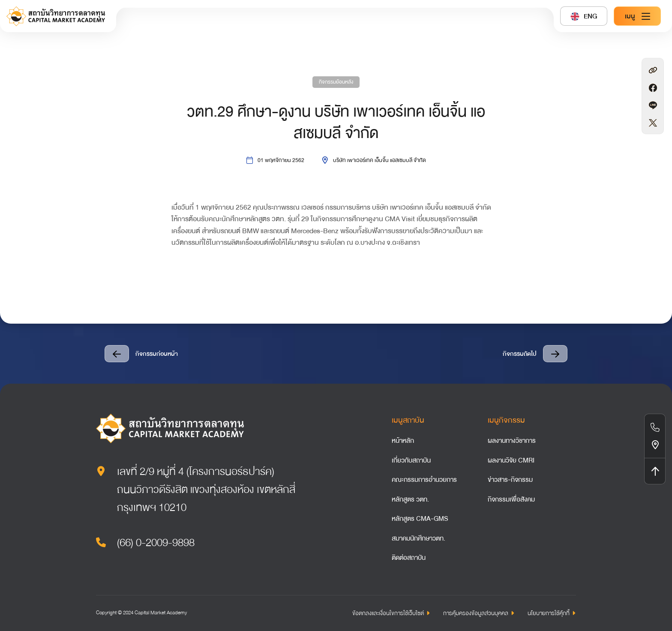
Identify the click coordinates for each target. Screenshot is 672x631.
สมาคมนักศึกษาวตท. (418, 538)
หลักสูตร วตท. (410, 499)
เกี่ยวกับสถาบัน (411, 460)
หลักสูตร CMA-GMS (420, 519)
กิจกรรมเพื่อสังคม (511, 499)
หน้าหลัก (403, 441)
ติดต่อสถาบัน (409, 558)
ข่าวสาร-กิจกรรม (510, 480)
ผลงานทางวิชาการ (512, 441)
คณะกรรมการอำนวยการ (424, 480)
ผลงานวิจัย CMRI (511, 460)
